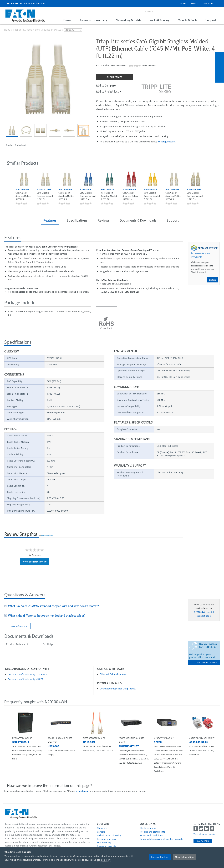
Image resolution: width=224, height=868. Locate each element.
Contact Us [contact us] (203, 841)
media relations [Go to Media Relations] (148, 828)
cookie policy (104, 860)
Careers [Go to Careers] (101, 832)
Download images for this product (118, 689)
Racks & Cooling (159, 20)
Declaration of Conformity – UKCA (26, 679)
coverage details (167, 142)
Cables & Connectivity (93, 20)
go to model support (207, 663)
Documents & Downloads (138, 220)
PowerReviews (47, 535)
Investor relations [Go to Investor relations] (106, 839)
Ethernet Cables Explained (114, 674)
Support (211, 20)
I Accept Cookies (160, 857)
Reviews (104, 220)
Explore (213, 280)
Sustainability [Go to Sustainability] (104, 843)
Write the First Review (35, 562)
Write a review (149, 66)
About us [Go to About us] (102, 828)
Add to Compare (106, 85)
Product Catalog (23, 30)
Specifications (77, 220)
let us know (82, 791)
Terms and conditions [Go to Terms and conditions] (151, 835)
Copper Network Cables (48, 30)
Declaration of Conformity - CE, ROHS (27, 674)
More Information (184, 857)
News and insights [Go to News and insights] (106, 846)
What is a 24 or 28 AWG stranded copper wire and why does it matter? (53, 606)
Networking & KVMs (128, 20)
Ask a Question (19, 626)
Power (67, 20)
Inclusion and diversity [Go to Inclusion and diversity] (109, 835)
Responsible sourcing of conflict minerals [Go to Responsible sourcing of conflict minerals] (162, 839)
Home (7, 30)
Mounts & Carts (187, 20)
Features (50, 220)
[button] (11, 187)
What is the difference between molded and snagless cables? (46, 616)
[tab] (94, 606)
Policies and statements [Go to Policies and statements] (152, 832)
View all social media (204, 834)
